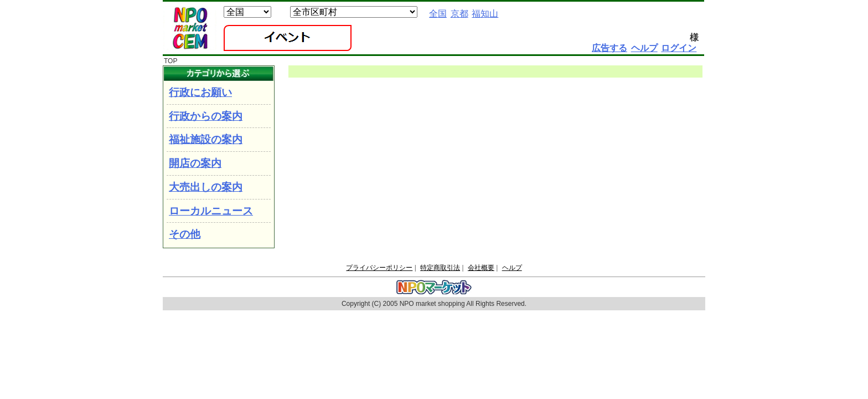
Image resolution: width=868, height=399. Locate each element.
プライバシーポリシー (379, 268)
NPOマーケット (190, 28)
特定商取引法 (440, 268)
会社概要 (481, 268)
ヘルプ (512, 268)
